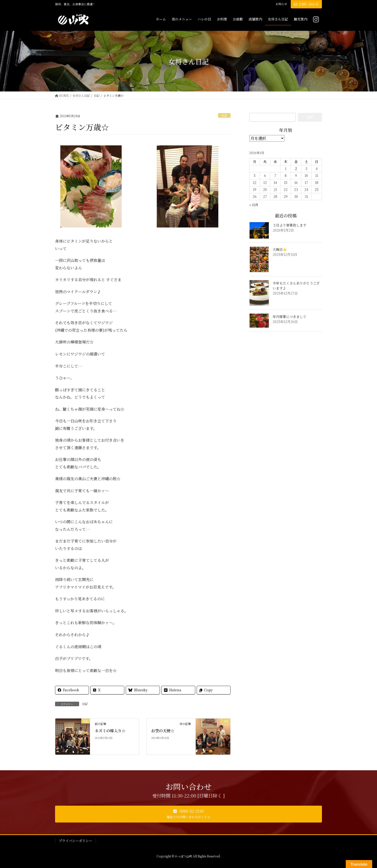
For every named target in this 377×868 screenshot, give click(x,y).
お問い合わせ (306, 4)
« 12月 (254, 205)
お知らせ (281, 4)
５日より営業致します (289, 225)
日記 (224, 115)
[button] (188, 814)
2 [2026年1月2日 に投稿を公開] (296, 168)
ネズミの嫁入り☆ (110, 731)
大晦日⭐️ (280, 249)
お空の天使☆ (163, 731)
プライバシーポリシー (75, 841)
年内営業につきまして (289, 317)
